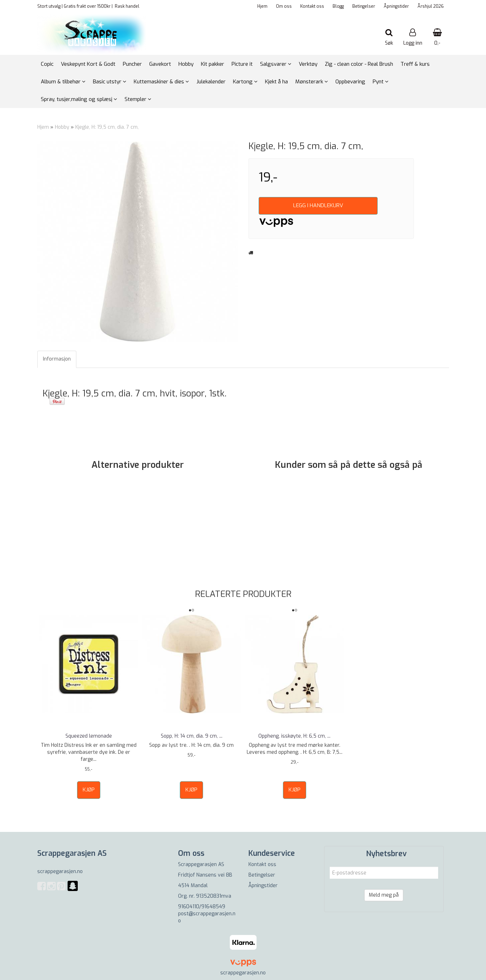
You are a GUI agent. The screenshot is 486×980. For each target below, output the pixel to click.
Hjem (262, 6)
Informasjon (57, 359)
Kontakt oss (312, 6)
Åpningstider (396, 6)
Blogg (338, 6)
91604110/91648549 (202, 907)
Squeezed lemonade (89, 736)
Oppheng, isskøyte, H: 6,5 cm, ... (294, 736)
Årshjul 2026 (431, 6)
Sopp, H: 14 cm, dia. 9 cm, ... (192, 736)
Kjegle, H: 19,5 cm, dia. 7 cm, (107, 127)
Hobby (62, 127)
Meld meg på (384, 895)
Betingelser (364, 6)
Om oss (284, 6)
